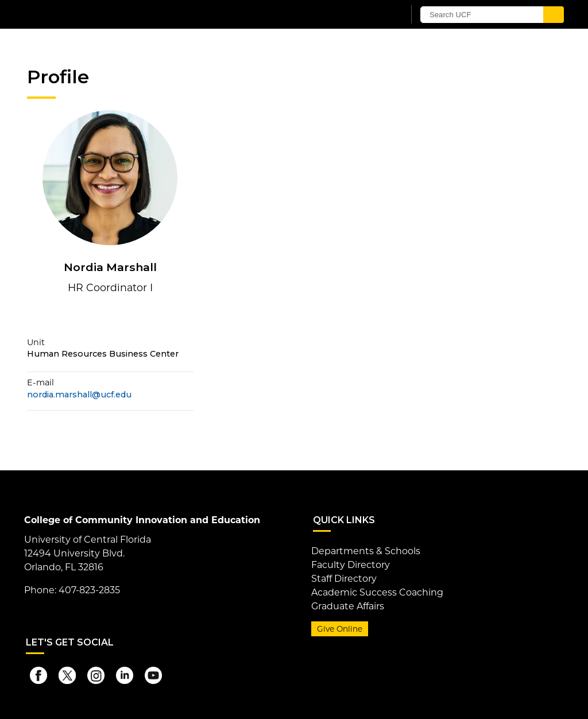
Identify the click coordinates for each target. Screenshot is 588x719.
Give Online (340, 629)
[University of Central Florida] (109, 14)
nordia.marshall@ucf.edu (79, 395)
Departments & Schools (366, 551)
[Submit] (554, 15)
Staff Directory (344, 579)
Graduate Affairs (348, 606)
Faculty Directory (351, 565)
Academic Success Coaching (377, 592)
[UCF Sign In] (367, 15)
